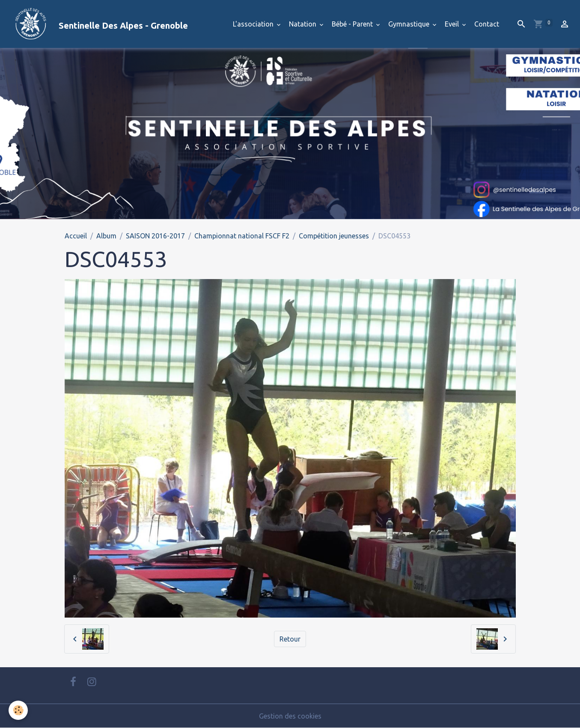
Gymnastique (410, 24)
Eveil (453, 24)
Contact (487, 24)
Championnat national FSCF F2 (242, 236)
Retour (290, 639)
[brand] (97, 24)
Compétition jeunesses (334, 236)
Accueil (76, 236)
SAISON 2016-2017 (155, 236)
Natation (303, 24)
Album (106, 236)
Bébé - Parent (353, 24)
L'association (254, 24)
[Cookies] (18, 710)
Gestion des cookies (290, 716)
